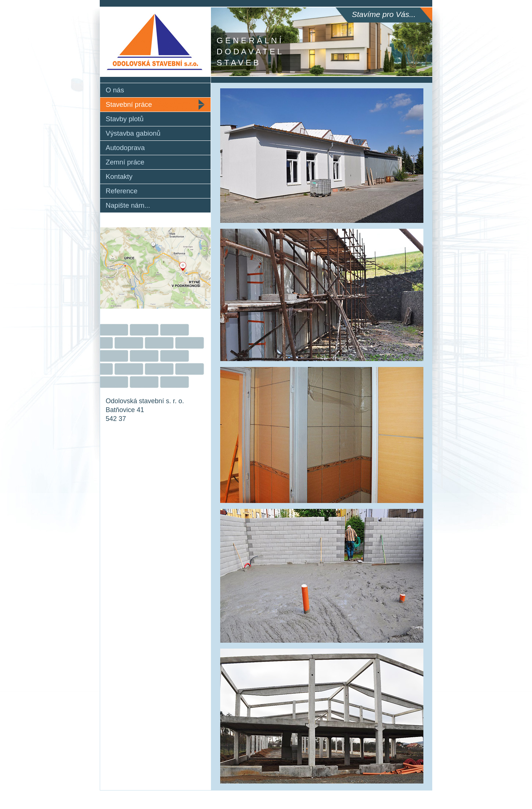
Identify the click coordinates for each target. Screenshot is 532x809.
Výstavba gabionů (133, 133)
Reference (122, 191)
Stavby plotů (125, 119)
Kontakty (119, 176)
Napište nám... (128, 205)
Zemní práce (125, 162)
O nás (115, 90)
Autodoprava (125, 148)
